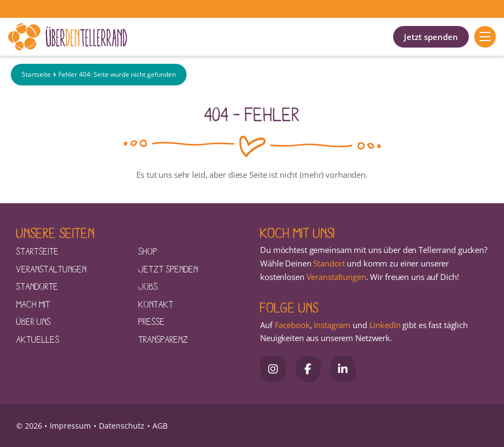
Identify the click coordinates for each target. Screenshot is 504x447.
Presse (152, 321)
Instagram (332, 325)
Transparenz (163, 339)
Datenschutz (122, 426)
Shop (148, 251)
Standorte (37, 286)
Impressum (70, 426)
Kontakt (156, 304)
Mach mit (33, 304)
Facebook (292, 325)
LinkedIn (384, 325)
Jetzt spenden (431, 37)
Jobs (148, 286)
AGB (160, 426)
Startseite (36, 75)
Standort (329, 263)
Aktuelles (38, 339)
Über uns (34, 321)
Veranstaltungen (51, 269)
